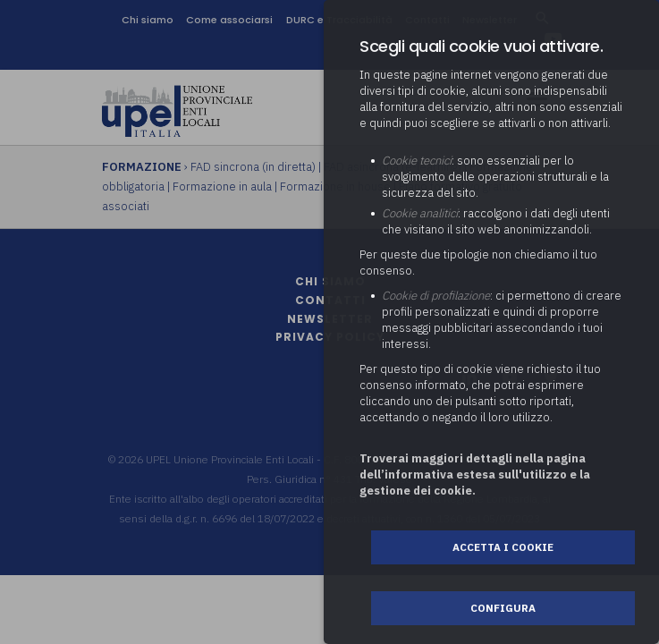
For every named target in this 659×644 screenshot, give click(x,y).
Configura (503, 608)
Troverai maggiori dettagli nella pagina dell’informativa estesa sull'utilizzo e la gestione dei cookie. (475, 475)
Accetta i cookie (503, 547)
